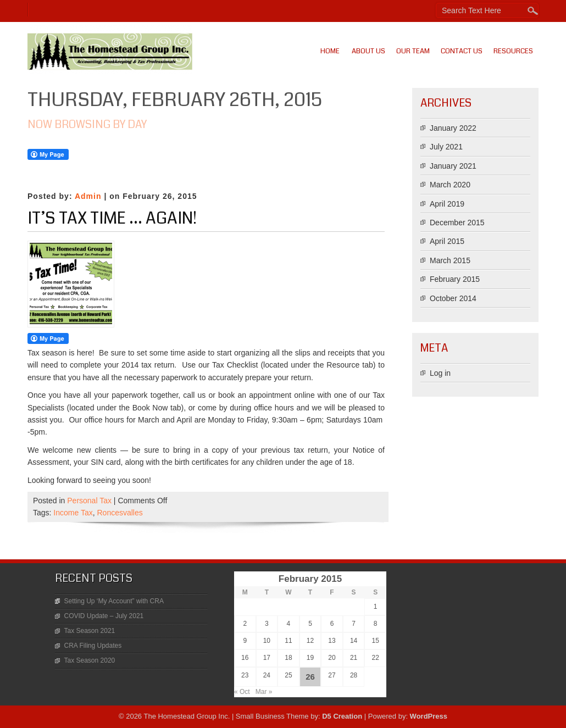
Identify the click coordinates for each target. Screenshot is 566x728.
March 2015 (450, 260)
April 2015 (447, 241)
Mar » (264, 692)
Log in (440, 373)
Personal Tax (89, 501)
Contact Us (462, 51)
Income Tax (73, 513)
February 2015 (455, 279)
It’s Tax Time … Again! (112, 218)
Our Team (413, 51)
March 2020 (450, 185)
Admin (88, 196)
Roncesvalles (120, 513)
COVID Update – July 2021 (104, 616)
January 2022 (453, 128)
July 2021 (446, 147)
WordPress (429, 716)
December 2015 (457, 223)
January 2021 (453, 166)
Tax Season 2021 (90, 631)
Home (330, 51)
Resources (513, 51)
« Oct (242, 692)
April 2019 (447, 204)
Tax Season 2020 (90, 660)
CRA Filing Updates (93, 646)
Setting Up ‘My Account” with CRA (114, 601)
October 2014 (453, 298)
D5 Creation (342, 716)
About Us (368, 51)
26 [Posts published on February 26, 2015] (310, 677)
